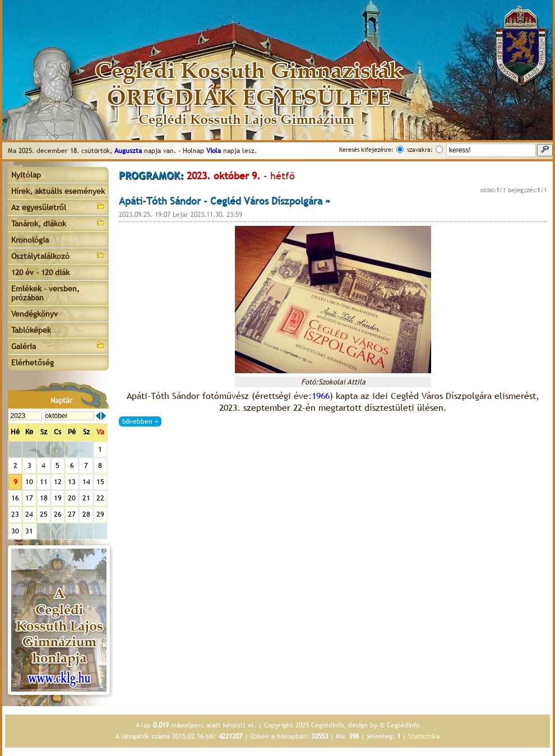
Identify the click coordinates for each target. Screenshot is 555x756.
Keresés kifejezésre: (366, 150)
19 (58, 498)
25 (44, 514)
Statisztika (424, 736)
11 (44, 482)
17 (29, 498)
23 (15, 514)
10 (29, 482)
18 (44, 498)
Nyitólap (26, 175)
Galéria (58, 345)
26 (58, 514)
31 (29, 531)
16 (15, 498)
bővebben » (140, 421)
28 (86, 514)
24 (29, 514)
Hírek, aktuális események (58, 191)
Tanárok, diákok (58, 223)
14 (86, 482)
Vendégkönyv (34, 314)
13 (72, 482)
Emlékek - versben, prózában (45, 293)
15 (100, 482)
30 (15, 531)
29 (100, 514)
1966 (321, 396)
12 (58, 482)
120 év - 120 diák (40, 272)
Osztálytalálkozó (58, 255)
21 (86, 498)
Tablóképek (31, 330)
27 (72, 514)
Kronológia (30, 240)
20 (72, 498)
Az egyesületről (58, 207)
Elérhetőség (33, 363)
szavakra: (420, 150)
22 (100, 498)
